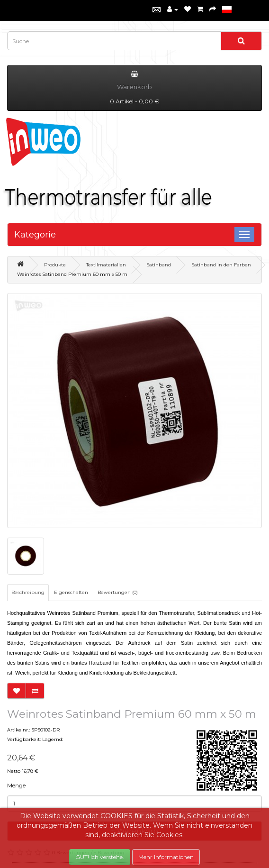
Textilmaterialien (106, 265)
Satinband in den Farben (221, 265)
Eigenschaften (71, 592)
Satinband (159, 265)
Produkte (55, 265)
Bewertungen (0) (118, 592)
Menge (16, 785)
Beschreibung (28, 592)
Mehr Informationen (166, 857)
